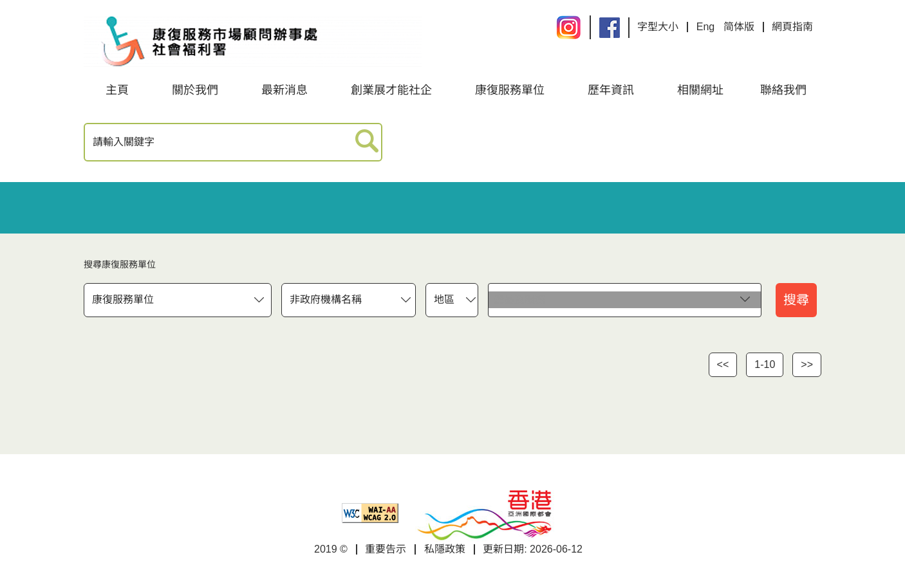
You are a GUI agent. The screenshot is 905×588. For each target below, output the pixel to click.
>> (807, 364)
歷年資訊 (611, 90)
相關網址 (700, 90)
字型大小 (658, 27)
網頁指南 (792, 27)
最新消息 (285, 90)
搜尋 (796, 300)
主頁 (117, 90)
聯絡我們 (783, 90)
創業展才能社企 (391, 90)
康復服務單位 (510, 90)
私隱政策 (445, 549)
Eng (705, 27)
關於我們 (195, 90)
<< (723, 364)
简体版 (739, 27)
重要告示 (386, 549)
